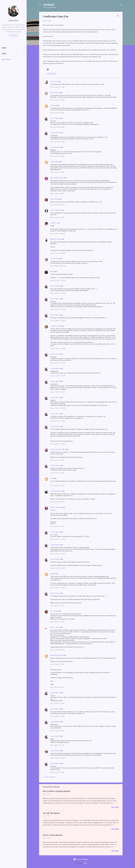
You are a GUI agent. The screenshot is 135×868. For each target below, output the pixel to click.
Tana (52, 478)
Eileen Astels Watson (57, 178)
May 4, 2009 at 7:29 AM (57, 100)
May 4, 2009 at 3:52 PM (57, 486)
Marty (52, 271)
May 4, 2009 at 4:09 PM (57, 502)
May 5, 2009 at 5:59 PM (57, 650)
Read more (115, 807)
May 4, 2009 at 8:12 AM (57, 127)
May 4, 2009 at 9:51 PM (57, 526)
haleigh (52, 574)
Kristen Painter (55, 93)
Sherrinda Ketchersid (57, 655)
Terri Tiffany (54, 611)
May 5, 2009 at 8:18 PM (57, 687)
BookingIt (49, 5)
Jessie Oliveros (55, 751)
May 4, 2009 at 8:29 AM (57, 172)
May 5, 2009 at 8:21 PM (57, 745)
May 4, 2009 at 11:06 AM (58, 280)
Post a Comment (50, 777)
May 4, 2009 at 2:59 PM (57, 473)
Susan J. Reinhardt (56, 507)
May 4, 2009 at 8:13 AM (57, 142)
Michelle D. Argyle (56, 239)
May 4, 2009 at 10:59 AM (58, 266)
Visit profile (13, 35)
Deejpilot (85, 863)
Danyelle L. (54, 223)
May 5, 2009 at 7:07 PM (57, 664)
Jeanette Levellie (55, 326)
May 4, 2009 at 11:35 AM (58, 293)
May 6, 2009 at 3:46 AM (57, 772)
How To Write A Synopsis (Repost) (56, 791)
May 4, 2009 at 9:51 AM (57, 217)
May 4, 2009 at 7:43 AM (57, 113)
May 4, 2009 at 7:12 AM (57, 87)
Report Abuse (6, 59)
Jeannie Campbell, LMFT (58, 449)
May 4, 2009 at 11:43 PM (58, 539)
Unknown (53, 105)
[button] (118, 16)
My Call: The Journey (51, 813)
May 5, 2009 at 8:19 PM (57, 716)
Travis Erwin (54, 82)
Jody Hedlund (55, 162)
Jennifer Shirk (55, 259)
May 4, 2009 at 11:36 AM (58, 309)
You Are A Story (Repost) (53, 835)
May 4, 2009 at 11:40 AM (58, 392)
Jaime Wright (54, 199)
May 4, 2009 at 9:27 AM (57, 205)
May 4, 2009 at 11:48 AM (58, 444)
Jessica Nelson (55, 118)
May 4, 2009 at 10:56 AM (58, 253)
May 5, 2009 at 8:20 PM (57, 731)
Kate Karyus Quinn (56, 491)
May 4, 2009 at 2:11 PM (57, 460)
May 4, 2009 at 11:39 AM (58, 376)
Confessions (51, 74)
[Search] (121, 5)
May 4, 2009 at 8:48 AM (57, 194)
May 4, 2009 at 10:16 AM (58, 234)
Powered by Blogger (81, 859)
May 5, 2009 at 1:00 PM (57, 606)
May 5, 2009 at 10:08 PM (58, 758)
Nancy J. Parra (55, 627)
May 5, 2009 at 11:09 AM (58, 588)
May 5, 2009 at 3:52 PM (57, 622)
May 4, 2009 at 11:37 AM (58, 363)
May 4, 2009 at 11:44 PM (58, 554)
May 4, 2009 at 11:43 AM (58, 408)
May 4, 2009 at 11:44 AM (58, 421)
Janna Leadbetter (56, 210)
